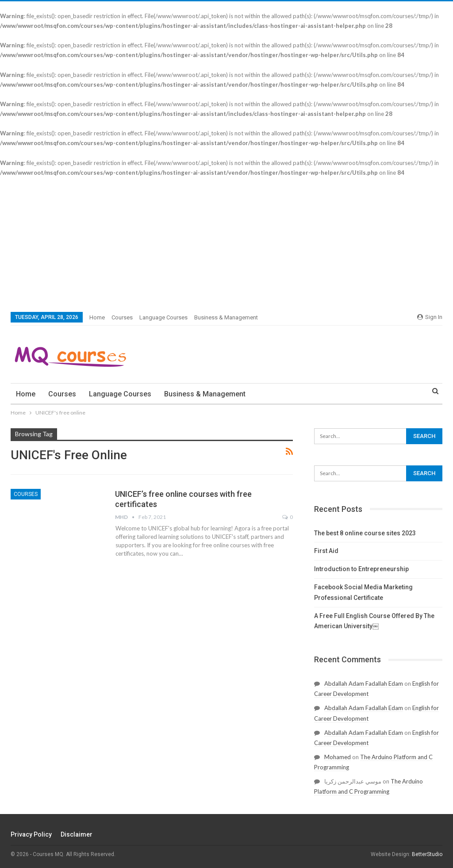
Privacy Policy (31, 834)
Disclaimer (77, 834)
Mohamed (338, 757)
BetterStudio (427, 854)
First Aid (326, 551)
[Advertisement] (226, 244)
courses (122, 317)
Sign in (430, 317)
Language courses (163, 317)
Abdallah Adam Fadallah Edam (364, 684)
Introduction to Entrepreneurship (361, 569)
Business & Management (226, 317)
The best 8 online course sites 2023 (365, 533)
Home (97, 317)
